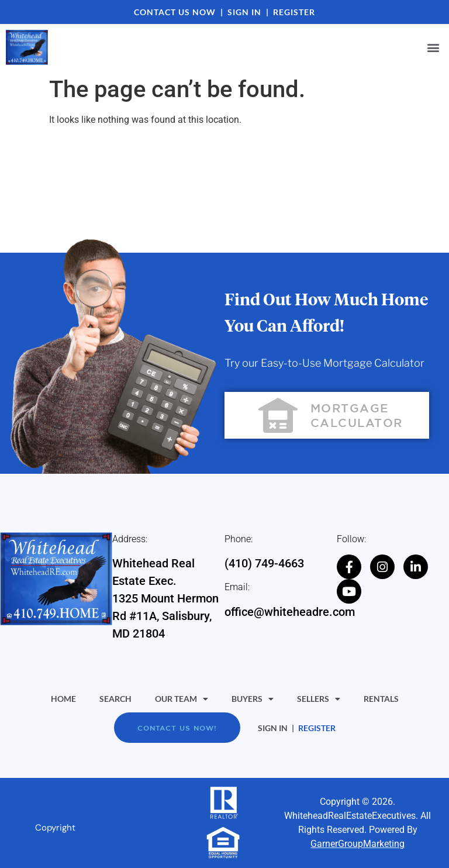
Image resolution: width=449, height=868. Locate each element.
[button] (434, 48)
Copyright (55, 828)
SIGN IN (244, 12)
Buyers (253, 699)
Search (115, 699)
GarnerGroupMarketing (358, 844)
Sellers (319, 699)
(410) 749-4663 (264, 563)
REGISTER (294, 12)
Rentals (381, 699)
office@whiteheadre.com (290, 612)
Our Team (182, 699)
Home (63, 699)
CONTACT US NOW (175, 12)
